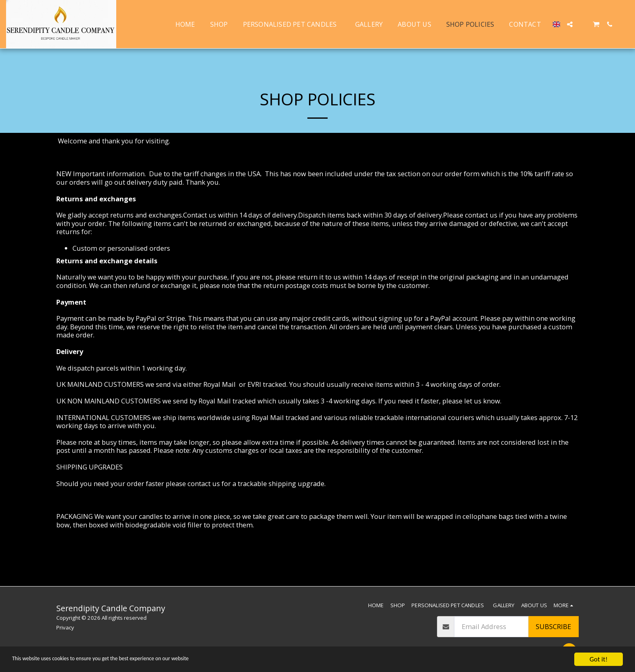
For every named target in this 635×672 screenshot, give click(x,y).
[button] (570, 24)
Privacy (65, 627)
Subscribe (553, 626)
